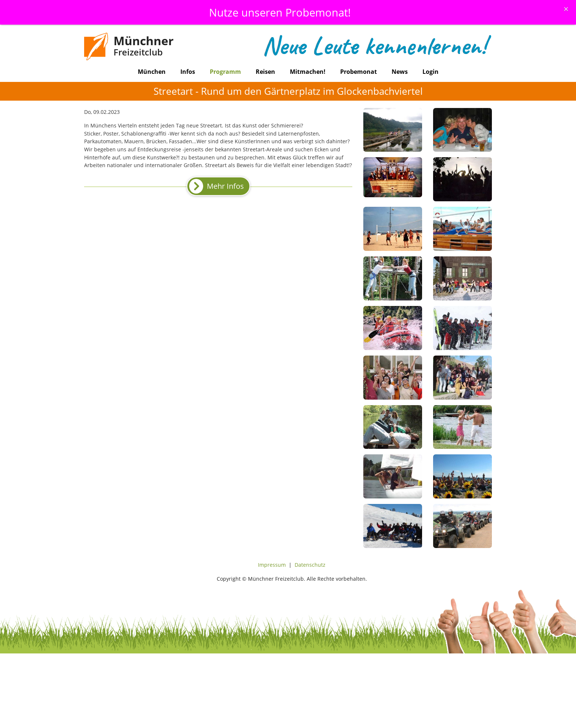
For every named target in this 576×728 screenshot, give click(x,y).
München (152, 72)
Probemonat (359, 72)
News (400, 72)
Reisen (265, 72)
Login (431, 72)
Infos (188, 72)
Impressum (272, 565)
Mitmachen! (308, 72)
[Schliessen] (566, 9)
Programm (225, 72)
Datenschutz (310, 565)
